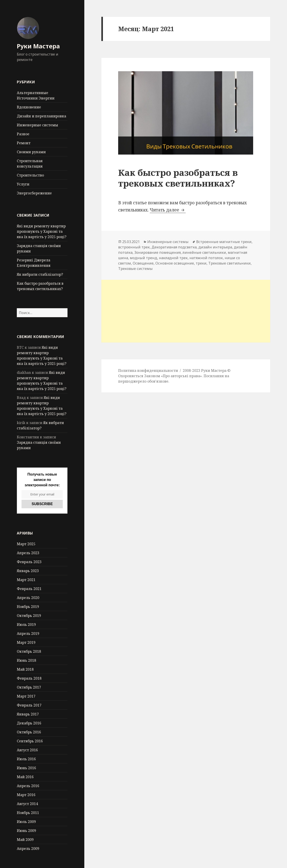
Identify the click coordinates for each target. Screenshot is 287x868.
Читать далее (168, 210)
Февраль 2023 (29, 562)
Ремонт (24, 143)
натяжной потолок (206, 258)
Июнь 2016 (26, 768)
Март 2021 (26, 580)
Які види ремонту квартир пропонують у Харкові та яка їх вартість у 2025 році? (42, 231)
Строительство (30, 175)
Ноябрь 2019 (28, 607)
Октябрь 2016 (29, 732)
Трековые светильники (229, 263)
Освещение (143, 263)
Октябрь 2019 (29, 616)
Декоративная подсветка (174, 247)
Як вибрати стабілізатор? (40, 274)
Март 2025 (26, 544)
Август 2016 (27, 750)
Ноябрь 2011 (28, 813)
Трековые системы (135, 269)
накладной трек (173, 258)
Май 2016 (25, 777)
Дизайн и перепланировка (41, 116)
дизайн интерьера (215, 247)
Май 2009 (25, 840)
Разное (23, 134)
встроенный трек (134, 247)
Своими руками (31, 152)
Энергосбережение (34, 193)
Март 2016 (26, 795)
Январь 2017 (28, 714)
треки (201, 263)
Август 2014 (27, 804)
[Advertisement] (186, 311)
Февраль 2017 (29, 705)
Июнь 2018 (26, 660)
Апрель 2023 (28, 553)
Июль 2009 (26, 822)
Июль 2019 (26, 625)
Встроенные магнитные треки (224, 242)
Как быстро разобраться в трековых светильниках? (178, 178)
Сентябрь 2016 (30, 741)
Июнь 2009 (26, 831)
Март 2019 (26, 642)
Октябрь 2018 (29, 651)
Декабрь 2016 (29, 723)
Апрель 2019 (28, 633)
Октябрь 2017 (29, 687)
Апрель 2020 (28, 598)
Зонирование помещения (158, 252)
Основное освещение (175, 263)
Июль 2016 (26, 759)
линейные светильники (204, 252)
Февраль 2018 (29, 678)
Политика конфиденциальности (148, 370)
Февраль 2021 (29, 589)
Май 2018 (25, 669)
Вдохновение (29, 107)
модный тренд (143, 258)
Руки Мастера (38, 46)
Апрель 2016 (28, 786)
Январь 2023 (28, 571)
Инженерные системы (37, 125)
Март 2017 (26, 696)
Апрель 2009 (28, 849)
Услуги (23, 184)
